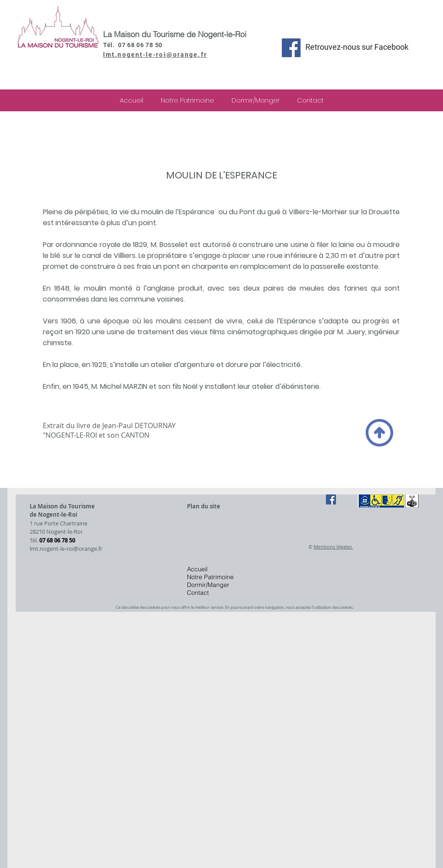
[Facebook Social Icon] (291, 48)
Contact (198, 593)
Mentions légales (333, 547)
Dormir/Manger (208, 585)
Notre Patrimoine (210, 577)
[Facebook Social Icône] (331, 499)
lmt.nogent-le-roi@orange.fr (155, 55)
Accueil (197, 569)
